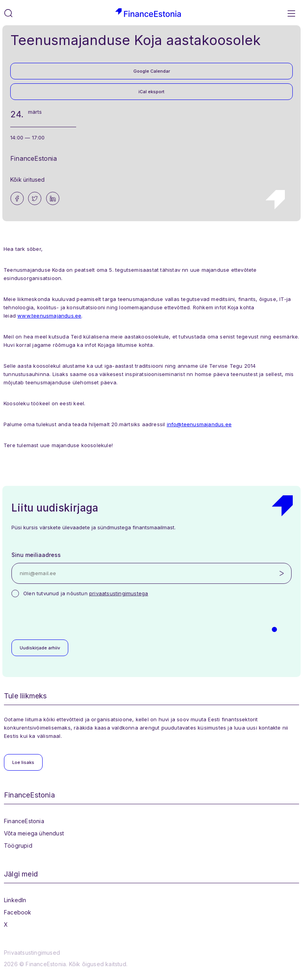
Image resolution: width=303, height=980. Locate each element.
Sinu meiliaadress (36, 555)
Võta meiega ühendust (34, 833)
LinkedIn (15, 900)
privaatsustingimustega (119, 593)
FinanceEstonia (24, 821)
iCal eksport (151, 92)
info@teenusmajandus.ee (199, 424)
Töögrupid (18, 846)
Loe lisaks (23, 762)
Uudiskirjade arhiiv (40, 648)
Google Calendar (152, 71)
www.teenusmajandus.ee (49, 316)
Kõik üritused (28, 180)
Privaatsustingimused (32, 953)
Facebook (18, 912)
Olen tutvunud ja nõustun (86, 593)
